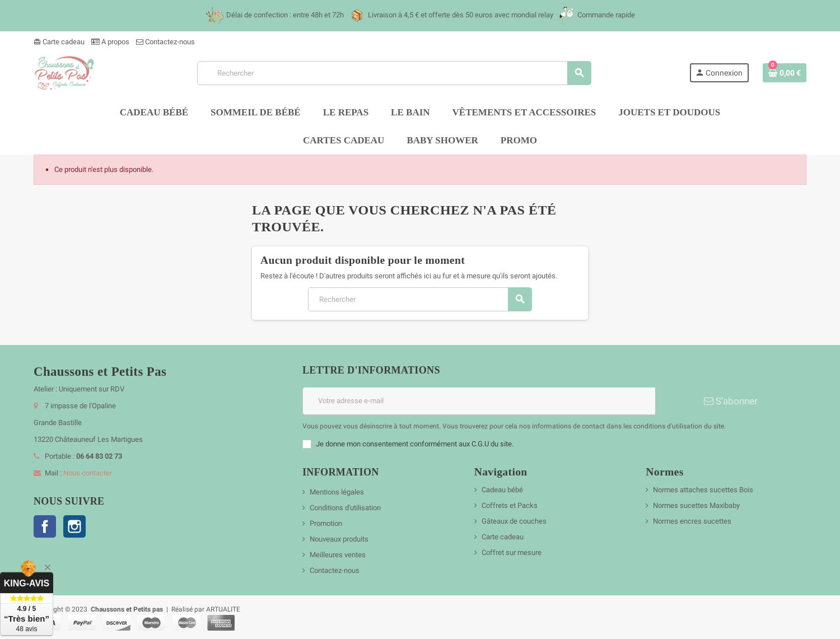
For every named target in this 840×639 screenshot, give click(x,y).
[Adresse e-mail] (479, 401)
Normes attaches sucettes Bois (703, 490)
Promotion (326, 523)
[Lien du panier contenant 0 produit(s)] (785, 73)
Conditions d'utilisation (345, 508)
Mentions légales (337, 492)
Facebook (45, 526)
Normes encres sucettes (692, 521)
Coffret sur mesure (512, 552)
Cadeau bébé (502, 490)
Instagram (74, 526)
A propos (110, 42)
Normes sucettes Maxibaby (696, 505)
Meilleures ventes (338, 555)
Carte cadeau (59, 42)
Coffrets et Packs (510, 505)
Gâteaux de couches (514, 521)
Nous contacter (88, 473)
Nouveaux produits (339, 539)
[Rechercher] (394, 73)
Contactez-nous (165, 42)
